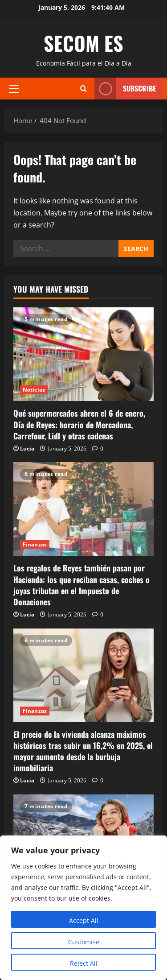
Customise (84, 942)
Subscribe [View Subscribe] (125, 89)
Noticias (34, 390)
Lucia (27, 449)
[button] (14, 88)
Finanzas (35, 544)
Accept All (84, 920)
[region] (83, 908)
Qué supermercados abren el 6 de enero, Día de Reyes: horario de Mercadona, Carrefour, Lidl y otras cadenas (79, 424)
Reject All (84, 963)
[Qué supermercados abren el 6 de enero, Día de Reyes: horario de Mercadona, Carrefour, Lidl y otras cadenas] (83, 354)
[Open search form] (83, 89)
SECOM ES (83, 43)
